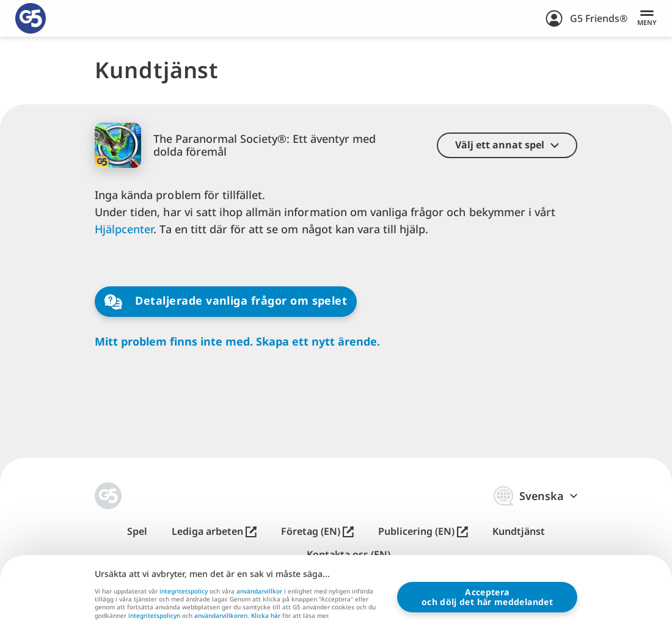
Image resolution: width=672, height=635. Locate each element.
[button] (507, 145)
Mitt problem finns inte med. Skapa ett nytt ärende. (237, 342)
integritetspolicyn (154, 615)
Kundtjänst (519, 532)
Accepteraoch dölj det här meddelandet (487, 597)
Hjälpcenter (124, 229)
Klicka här (266, 616)
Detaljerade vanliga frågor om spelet (226, 301)
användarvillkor (259, 591)
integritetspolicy (184, 591)
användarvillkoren (221, 615)
